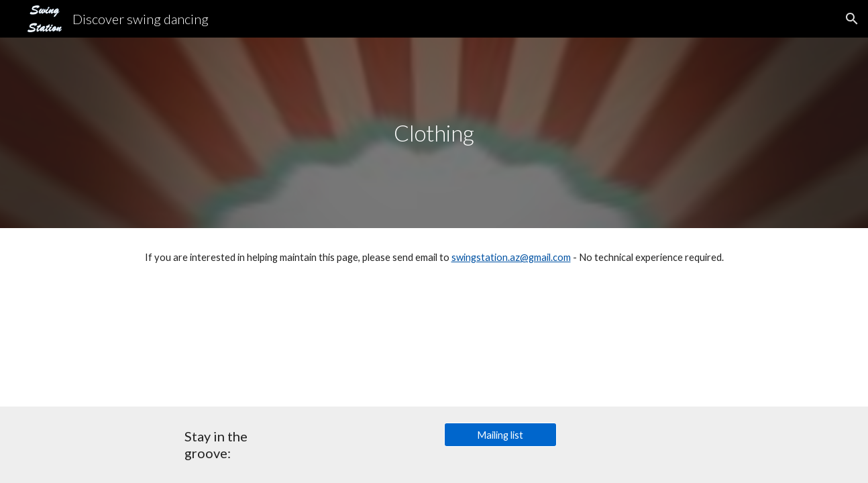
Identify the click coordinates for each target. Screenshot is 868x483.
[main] (434, 133)
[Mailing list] (500, 435)
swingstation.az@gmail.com (511, 257)
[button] (852, 19)
